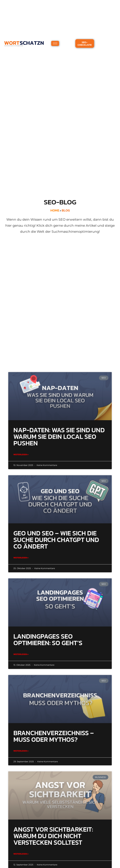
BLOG (66, 210)
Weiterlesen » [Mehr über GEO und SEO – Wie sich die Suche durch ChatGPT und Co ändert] (21, 558)
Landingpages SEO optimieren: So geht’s (48, 640)
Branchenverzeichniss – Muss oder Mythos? (54, 736)
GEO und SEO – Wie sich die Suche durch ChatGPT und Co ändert (56, 540)
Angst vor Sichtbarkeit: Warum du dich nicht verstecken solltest (53, 836)
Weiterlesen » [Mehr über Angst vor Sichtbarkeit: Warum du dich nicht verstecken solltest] (21, 854)
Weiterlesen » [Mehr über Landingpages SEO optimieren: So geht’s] (21, 654)
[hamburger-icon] (55, 43)
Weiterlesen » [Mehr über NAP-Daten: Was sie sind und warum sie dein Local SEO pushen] (21, 455)
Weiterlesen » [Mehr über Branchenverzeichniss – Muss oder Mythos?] (21, 751)
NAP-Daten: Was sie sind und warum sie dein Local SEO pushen (59, 437)
